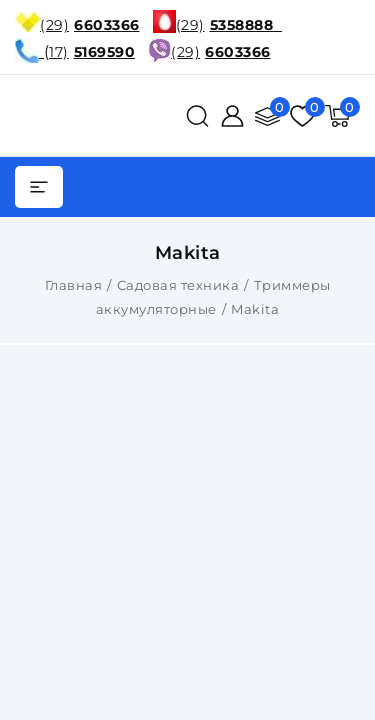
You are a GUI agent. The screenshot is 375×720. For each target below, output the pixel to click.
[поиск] (197, 116)
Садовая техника (178, 285)
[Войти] (232, 116)
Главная (74, 285)
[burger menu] (39, 187)
